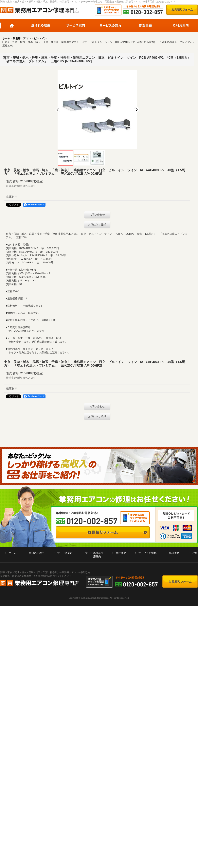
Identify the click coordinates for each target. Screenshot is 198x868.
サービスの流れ (110, 25)
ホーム (12, 25)
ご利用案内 (180, 25)
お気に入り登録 (97, 225)
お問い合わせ (97, 215)
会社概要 (121, 553)
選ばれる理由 (40, 25)
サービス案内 (75, 25)
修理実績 (145, 25)
